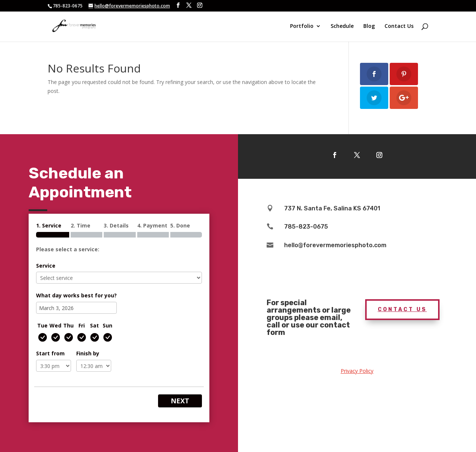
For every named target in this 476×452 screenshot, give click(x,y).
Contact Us (399, 27)
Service (46, 266)
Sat (94, 325)
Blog (369, 27)
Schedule (342, 27)
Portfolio (302, 27)
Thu (68, 325)
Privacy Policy (357, 371)
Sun (107, 325)
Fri (82, 325)
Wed (55, 325)
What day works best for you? (76, 295)
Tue (42, 325)
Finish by (88, 353)
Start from (50, 353)
